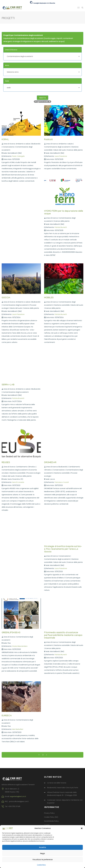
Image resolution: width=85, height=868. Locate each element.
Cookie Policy (41, 865)
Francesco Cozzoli (62, 482)
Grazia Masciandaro (20, 646)
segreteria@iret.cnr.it (18, 796)
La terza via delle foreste (57, 783)
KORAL (5, 140)
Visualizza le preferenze (42, 860)
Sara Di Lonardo (18, 482)
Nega (42, 853)
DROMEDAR (50, 463)
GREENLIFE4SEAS (11, 633)
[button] (82, 828)
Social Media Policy (51, 821)
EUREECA (7, 716)
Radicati (48, 140)
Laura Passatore (61, 156)
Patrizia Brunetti (61, 227)
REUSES (6, 463)
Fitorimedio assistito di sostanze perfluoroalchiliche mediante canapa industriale (63, 636)
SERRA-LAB (8, 385)
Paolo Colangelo (18, 156)
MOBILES (49, 298)
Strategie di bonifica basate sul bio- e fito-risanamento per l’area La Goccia (63, 549)
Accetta (42, 847)
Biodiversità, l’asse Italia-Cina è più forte (63, 788)
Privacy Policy (49, 813)
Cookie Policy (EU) (51, 817)
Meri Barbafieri (18, 729)
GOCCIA (6, 298)
